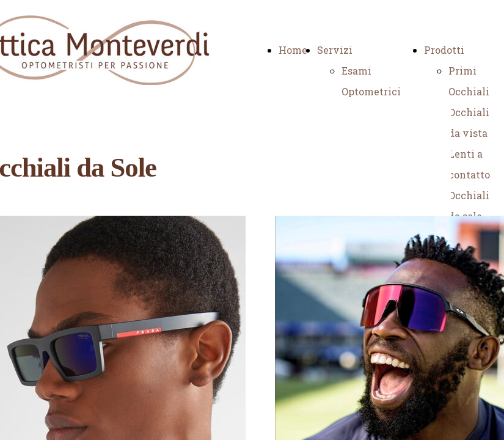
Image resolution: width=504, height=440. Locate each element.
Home (293, 50)
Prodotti (444, 50)
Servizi (335, 50)
